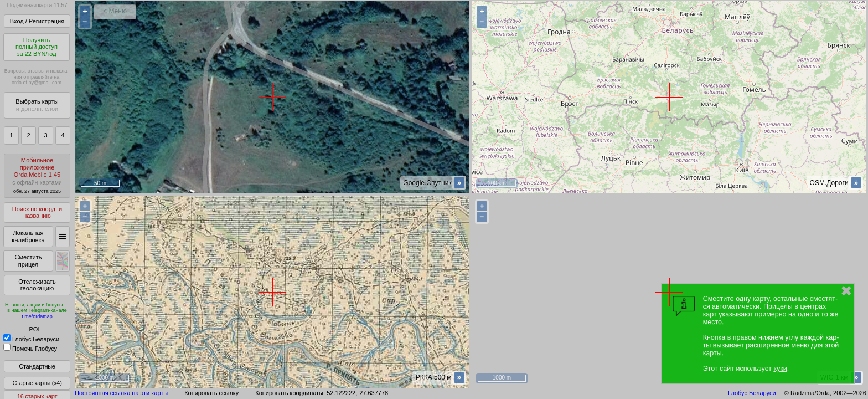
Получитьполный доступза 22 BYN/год (37, 47)
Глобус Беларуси (31, 339)
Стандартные (37, 366)
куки (780, 369)
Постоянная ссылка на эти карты (121, 393)
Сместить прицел (28, 261)
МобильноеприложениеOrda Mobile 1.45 (37, 175)
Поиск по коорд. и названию (37, 213)
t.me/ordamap (37, 316)
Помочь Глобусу (30, 349)
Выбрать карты (37, 105)
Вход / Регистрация (37, 21)
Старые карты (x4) (37, 383)
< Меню (115, 11)
